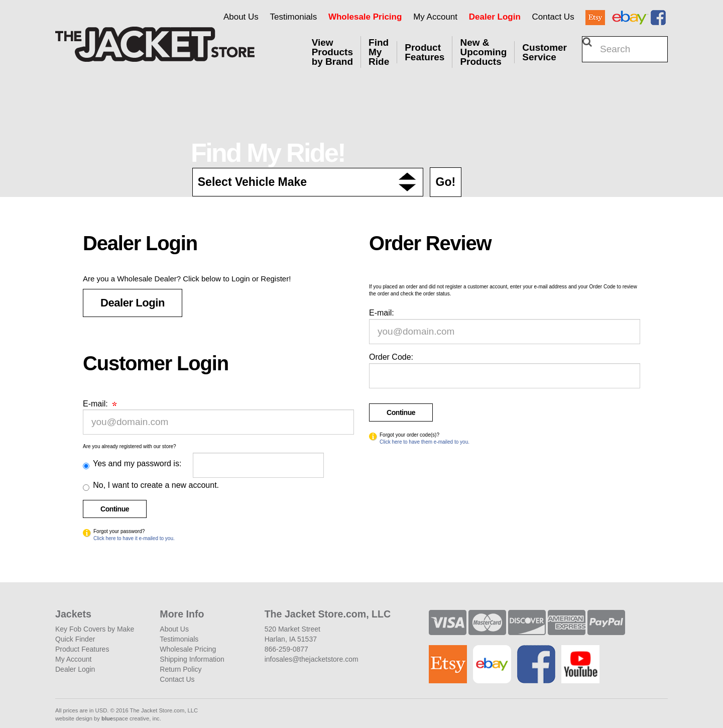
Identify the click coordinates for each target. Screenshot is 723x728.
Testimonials (294, 17)
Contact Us (553, 17)
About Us (241, 17)
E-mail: (100, 404)
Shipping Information (192, 659)
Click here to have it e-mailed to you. (134, 538)
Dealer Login (495, 17)
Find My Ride (379, 52)
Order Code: (391, 357)
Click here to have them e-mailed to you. (425, 442)
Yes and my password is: (136, 463)
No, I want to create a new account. (155, 485)
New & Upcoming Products (483, 52)
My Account (435, 17)
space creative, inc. (131, 718)
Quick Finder (75, 639)
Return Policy (180, 669)
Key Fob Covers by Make (95, 629)
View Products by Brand (332, 52)
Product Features (425, 52)
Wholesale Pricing (365, 17)
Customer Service (545, 52)
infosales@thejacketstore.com (312, 659)
